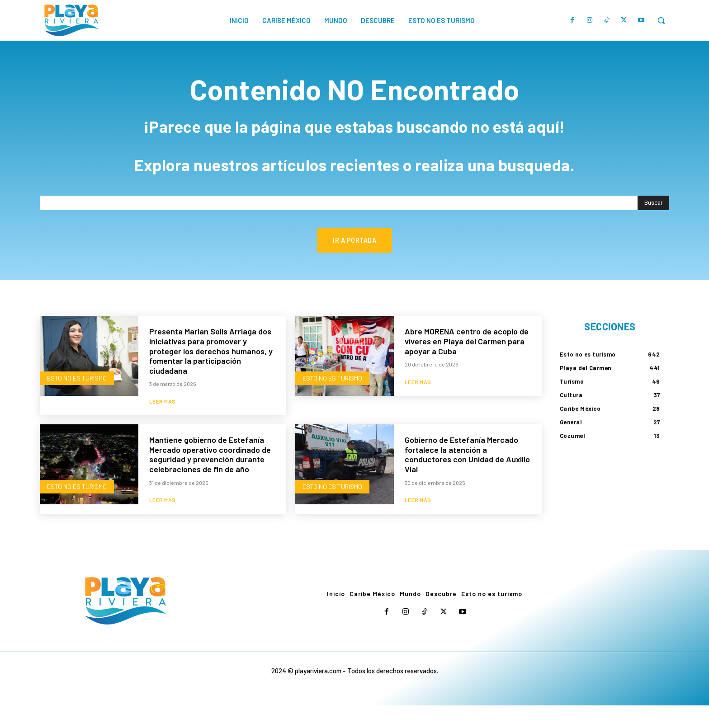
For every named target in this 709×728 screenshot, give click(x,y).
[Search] (653, 224)
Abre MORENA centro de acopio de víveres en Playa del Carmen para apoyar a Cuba (467, 363)
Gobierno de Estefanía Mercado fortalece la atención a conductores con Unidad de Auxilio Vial (467, 477)
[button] (661, 20)
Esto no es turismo (77, 399)
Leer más (163, 423)
